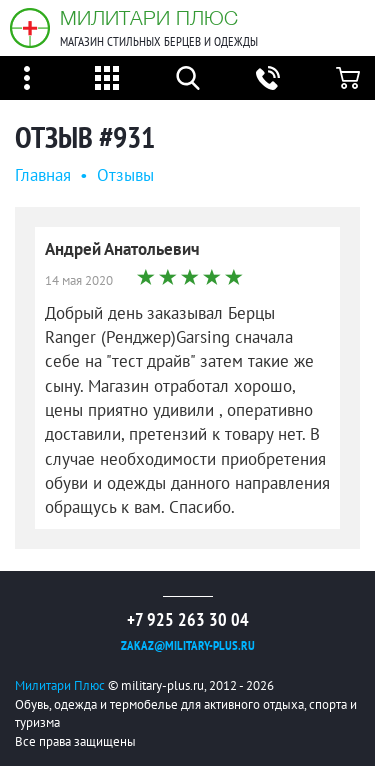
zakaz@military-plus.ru (188, 645)
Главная (43, 175)
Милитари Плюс (149, 17)
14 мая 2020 (79, 280)
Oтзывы (125, 175)
